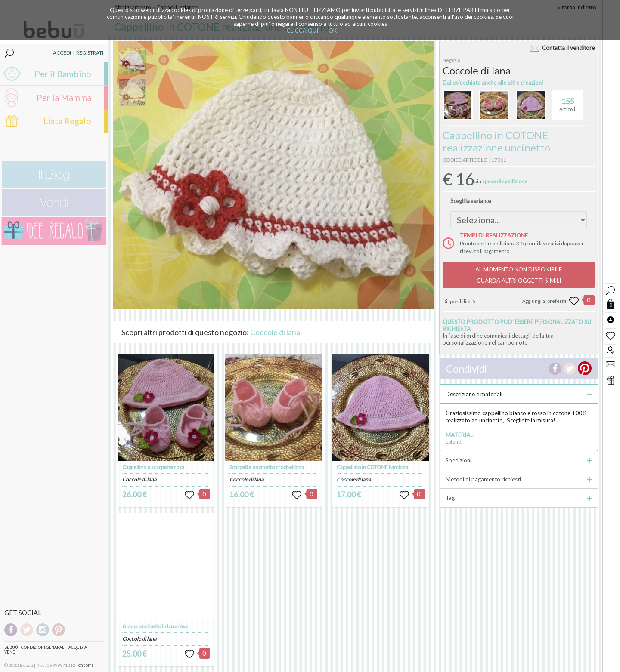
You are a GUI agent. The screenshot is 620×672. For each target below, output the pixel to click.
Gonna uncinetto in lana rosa (155, 626)
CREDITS (86, 666)
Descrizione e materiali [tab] (519, 394)
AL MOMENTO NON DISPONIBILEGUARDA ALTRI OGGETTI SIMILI (519, 275)
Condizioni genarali (43, 647)
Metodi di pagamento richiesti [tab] (519, 479)
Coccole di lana (275, 332)
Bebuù (11, 647)
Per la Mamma (64, 97)
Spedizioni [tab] (519, 460)
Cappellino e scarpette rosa (153, 467)
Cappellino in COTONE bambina (372, 467)
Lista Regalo (67, 121)
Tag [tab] (519, 498)
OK (333, 31)
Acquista (78, 647)
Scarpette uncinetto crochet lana (267, 467)
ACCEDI (62, 53)
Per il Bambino (63, 74)
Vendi (11, 652)
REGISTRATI (90, 53)
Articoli (567, 101)
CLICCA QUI (302, 31)
